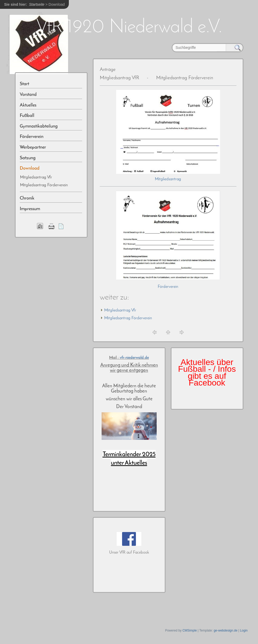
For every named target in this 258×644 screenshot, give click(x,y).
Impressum (30, 209)
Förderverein (168, 287)
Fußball (27, 116)
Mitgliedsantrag (168, 179)
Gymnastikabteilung (39, 126)
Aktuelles (28, 105)
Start (24, 84)
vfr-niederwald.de (134, 358)
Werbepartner (33, 147)
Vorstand (28, 95)
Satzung (28, 158)
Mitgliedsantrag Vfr (120, 310)
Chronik (27, 198)
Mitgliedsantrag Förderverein (128, 318)
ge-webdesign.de (225, 630)
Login (244, 630)
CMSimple (190, 630)
